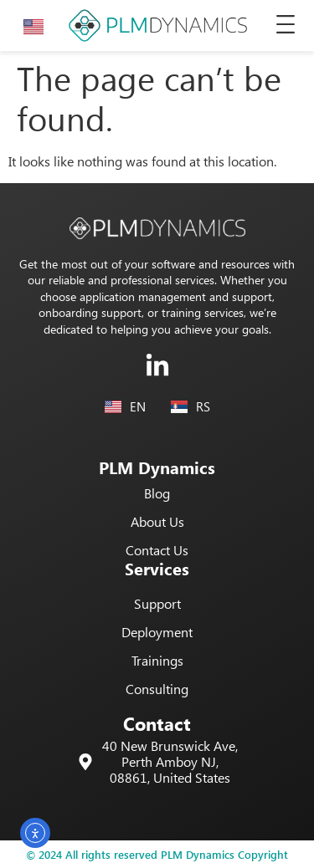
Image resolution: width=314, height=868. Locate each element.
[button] (286, 26)
